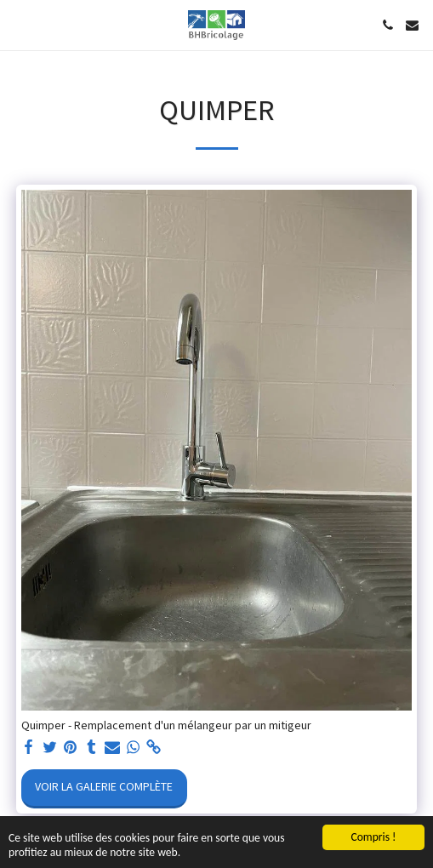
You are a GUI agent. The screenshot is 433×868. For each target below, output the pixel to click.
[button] (19, 25)
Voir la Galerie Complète (104, 787)
